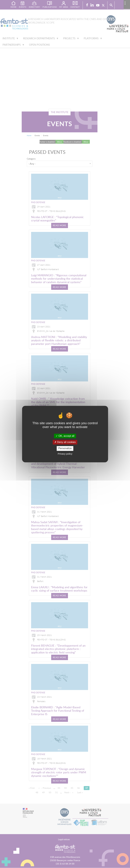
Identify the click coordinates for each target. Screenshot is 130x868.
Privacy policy (65, 454)
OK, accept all (65, 436)
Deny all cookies (65, 442)
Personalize (65, 448)
